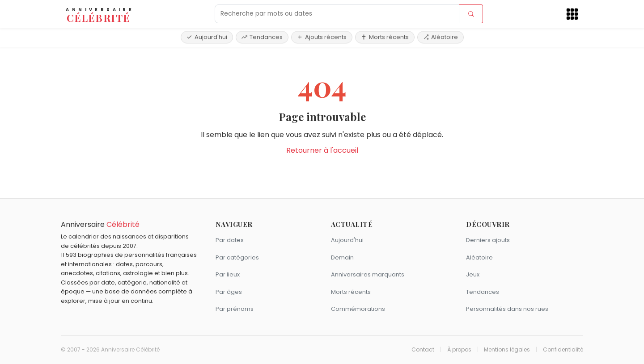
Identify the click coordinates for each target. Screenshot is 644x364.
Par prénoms (235, 309)
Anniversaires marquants (368, 274)
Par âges (229, 292)
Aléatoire (441, 37)
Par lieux (228, 274)
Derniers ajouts (488, 240)
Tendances (262, 37)
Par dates (230, 240)
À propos (459, 350)
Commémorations (358, 309)
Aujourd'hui (207, 37)
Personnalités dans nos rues (507, 309)
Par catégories (237, 257)
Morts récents (385, 37)
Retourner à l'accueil (322, 150)
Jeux (473, 274)
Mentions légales (507, 350)
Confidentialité (563, 350)
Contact (423, 350)
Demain (342, 257)
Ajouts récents (322, 37)
